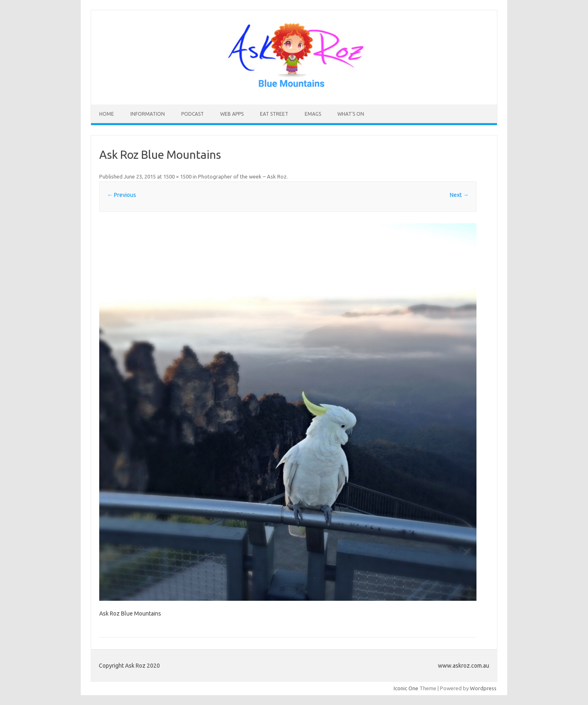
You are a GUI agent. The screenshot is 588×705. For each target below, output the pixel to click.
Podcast (193, 114)
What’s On (351, 114)
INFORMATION (148, 114)
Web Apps (232, 114)
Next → (459, 195)
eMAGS (313, 114)
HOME (107, 114)
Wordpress (483, 688)
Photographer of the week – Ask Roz (242, 176)
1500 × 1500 (177, 176)
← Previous (122, 195)
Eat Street (274, 114)
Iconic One (406, 688)
